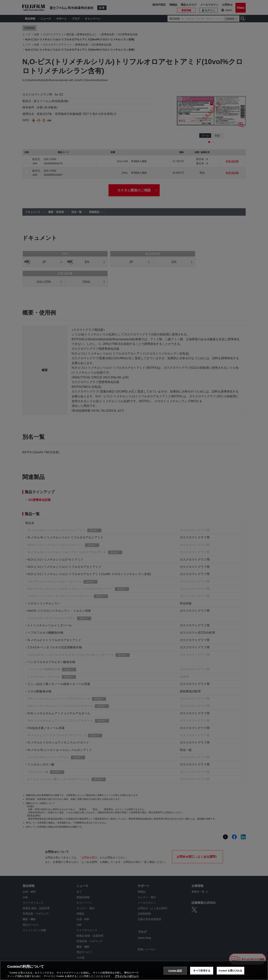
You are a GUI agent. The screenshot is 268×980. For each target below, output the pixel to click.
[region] (134, 970)
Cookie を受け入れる (230, 971)
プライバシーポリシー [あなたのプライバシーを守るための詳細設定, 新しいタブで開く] (127, 976)
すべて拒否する (202, 971)
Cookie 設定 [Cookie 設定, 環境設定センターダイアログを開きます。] (175, 971)
